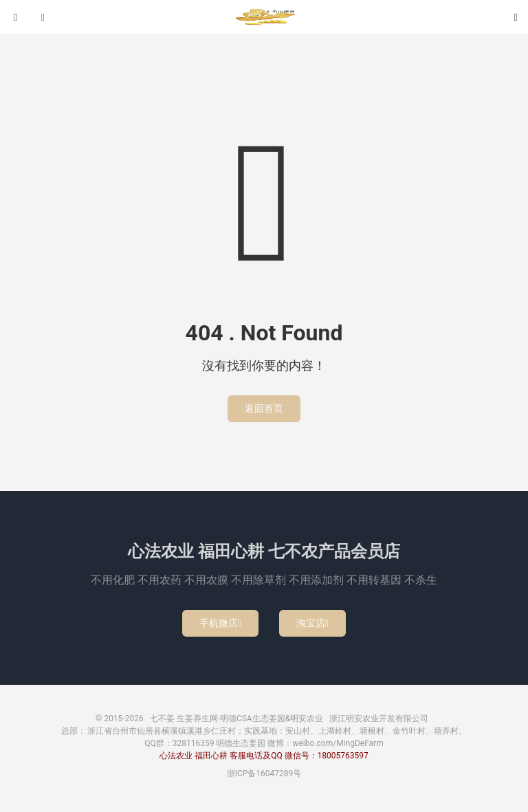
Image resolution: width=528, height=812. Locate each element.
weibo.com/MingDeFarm (338, 743)
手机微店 (220, 623)
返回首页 (264, 408)
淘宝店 (312, 623)
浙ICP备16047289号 (264, 773)
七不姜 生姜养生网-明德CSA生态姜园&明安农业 (264, 17)
